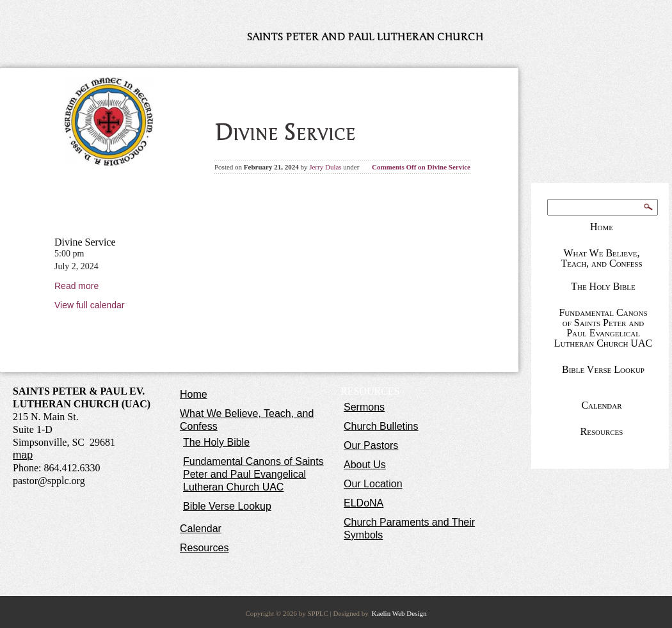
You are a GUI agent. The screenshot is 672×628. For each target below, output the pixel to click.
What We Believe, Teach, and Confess (601, 258)
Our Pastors (371, 445)
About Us (365, 465)
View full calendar (89, 305)
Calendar (601, 405)
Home (602, 227)
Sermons (364, 407)
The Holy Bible (603, 286)
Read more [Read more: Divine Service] (76, 286)
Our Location (373, 484)
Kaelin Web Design (399, 613)
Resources (602, 431)
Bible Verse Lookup (603, 369)
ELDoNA (364, 503)
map (23, 455)
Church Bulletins (381, 426)
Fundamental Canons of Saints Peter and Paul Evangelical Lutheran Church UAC (603, 328)
